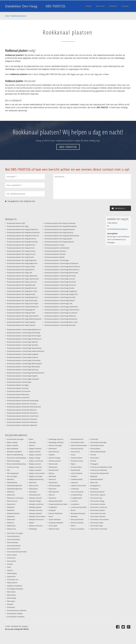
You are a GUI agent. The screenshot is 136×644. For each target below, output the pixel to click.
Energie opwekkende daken (58, 504)
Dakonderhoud (54, 452)
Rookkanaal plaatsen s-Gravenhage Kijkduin (60, 300)
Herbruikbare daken (78, 442)
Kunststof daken (76, 467)
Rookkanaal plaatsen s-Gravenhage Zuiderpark (23, 379)
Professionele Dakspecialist (100, 473)
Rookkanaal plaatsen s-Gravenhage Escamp (59, 288)
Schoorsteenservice (14, 549)
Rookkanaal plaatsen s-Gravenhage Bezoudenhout (62, 270)
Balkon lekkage (12, 442)
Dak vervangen (12, 476)
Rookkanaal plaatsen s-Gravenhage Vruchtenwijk (24, 360)
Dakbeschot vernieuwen (15, 498)
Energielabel (53, 507)
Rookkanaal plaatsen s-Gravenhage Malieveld (60, 316)
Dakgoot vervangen (36, 476)
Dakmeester (53, 449)
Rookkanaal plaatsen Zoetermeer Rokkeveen (22, 422)
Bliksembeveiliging (13, 461)
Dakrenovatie (53, 464)
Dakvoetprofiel (54, 492)
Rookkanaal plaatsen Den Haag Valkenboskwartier (24, 319)
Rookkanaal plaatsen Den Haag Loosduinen (22, 282)
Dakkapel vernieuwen (36, 519)
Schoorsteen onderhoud (99, 507)
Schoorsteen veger (97, 526)
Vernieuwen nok (13, 580)
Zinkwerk (10, 604)
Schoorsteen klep (96, 498)
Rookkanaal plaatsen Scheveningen (19, 382)
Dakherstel (33, 482)
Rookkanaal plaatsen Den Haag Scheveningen (23, 303)
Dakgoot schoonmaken (37, 473)
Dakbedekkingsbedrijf (15, 486)
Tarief (9, 567)
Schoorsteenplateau (14, 546)
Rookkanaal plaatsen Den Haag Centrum (21, 248)
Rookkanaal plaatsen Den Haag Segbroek (21, 310)
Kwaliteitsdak (75, 470)
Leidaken (74, 476)
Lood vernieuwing (77, 492)
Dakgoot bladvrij (35, 452)
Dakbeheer (11, 492)
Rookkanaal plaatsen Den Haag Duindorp (21, 251)
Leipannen (74, 482)
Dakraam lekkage (54, 458)
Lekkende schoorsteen (78, 486)
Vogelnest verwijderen (15, 586)
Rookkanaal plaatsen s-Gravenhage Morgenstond (24, 329)
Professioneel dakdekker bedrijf (101, 467)
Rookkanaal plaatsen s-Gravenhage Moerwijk (60, 325)
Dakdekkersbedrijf (13, 513)
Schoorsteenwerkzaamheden (17, 552)
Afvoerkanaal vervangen (15, 439)
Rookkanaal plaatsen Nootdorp (55, 251)
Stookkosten (11, 558)
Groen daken (53, 526)
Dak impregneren (13, 473)
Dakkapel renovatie (36, 510)
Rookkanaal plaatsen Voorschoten (19, 391)
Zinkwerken (11, 607)
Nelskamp (74, 516)
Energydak (52, 510)
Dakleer (32, 523)
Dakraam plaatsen (55, 461)
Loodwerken (75, 504)
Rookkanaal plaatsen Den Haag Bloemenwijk (22, 242)
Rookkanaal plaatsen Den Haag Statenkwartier (23, 316)
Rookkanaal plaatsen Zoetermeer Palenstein (22, 419)
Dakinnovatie (34, 486)
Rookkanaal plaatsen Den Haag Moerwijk (21, 294)
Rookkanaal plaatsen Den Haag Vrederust (21, 325)
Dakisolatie (33, 492)
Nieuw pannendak (77, 519)
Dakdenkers (11, 519)
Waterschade (11, 595)
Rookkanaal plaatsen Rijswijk (55, 257)
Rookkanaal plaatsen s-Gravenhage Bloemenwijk (61, 273)
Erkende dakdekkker (56, 513)
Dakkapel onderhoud (36, 504)
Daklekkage (33, 529)
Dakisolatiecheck (35, 495)
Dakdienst (10, 523)
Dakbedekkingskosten (15, 489)
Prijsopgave (94, 464)
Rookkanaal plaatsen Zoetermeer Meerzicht (22, 410)
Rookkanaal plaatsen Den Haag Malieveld (21, 285)
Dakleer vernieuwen (36, 526)
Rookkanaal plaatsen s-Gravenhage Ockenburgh (24, 333)
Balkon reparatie (13, 445)
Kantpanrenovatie (77, 461)
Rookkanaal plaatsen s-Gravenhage (57, 260)
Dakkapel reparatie (35, 513)
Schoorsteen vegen (97, 523)
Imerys (73, 455)
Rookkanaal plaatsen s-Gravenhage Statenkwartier (24, 348)
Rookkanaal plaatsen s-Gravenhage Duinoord (60, 285)
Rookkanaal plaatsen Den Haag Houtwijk (21, 266)
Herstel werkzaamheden (79, 445)
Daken (31, 439)
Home (7, 16)
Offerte (73, 526)
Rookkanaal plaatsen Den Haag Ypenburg (59, 232)
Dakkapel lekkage (35, 501)
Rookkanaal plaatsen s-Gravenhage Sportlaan (23, 345)
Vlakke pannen (12, 583)
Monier (73, 510)
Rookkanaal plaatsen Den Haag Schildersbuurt (23, 307)
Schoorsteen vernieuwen (99, 529)
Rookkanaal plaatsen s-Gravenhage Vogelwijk (23, 354)
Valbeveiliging (12, 573)
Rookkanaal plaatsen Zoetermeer (18, 397)
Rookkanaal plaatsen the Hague (18, 385)
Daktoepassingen (54, 486)
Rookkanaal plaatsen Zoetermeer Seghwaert (22, 425)
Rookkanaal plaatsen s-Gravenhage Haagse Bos (61, 291)
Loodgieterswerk (76, 498)
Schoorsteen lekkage (97, 501)
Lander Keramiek (76, 473)
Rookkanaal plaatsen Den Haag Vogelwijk (21, 322)
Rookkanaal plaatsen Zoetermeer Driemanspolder (24, 407)
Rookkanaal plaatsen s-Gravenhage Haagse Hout (61, 294)
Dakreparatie (53, 467)
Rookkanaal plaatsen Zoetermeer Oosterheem (23, 416)
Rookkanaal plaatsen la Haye (54, 245)
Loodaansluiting (76, 495)
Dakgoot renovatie (35, 467)
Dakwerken (52, 498)
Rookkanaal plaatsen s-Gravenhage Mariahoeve (61, 319)
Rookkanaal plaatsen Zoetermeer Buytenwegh (23, 400)
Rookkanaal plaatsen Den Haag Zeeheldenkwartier (62, 236)
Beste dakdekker (13, 449)
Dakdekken (11, 507)
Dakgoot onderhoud (36, 461)
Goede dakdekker (55, 519)
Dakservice (52, 479)
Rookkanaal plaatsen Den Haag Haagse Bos (22, 260)
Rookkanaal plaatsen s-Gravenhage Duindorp (60, 282)
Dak (8, 470)
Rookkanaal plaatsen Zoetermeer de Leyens (22, 404)
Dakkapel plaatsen (35, 507)
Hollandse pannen (77, 449)
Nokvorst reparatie (77, 523)
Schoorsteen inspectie (98, 495)
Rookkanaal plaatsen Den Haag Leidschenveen (23, 279)
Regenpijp (94, 476)
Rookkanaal (94, 489)
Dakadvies (11, 479)
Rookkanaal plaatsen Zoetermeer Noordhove (22, 413)
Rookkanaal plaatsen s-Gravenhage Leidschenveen (62, 310)
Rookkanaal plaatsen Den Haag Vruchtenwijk (60, 223)
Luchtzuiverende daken (79, 507)
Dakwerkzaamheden (56, 501)
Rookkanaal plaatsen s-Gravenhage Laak (58, 303)
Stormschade (11, 561)
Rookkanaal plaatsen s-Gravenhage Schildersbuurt (24, 339)
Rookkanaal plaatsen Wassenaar (18, 394)
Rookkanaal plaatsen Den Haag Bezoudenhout (23, 236)
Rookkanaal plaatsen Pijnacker (55, 254)
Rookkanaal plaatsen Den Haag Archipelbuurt (23, 229)
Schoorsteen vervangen (15, 533)
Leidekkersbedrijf (77, 479)
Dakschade (52, 476)
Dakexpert (33, 442)
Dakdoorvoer (12, 529)
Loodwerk (74, 501)
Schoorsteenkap (13, 542)
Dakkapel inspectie (35, 498)
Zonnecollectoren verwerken (17, 610)
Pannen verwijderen (78, 529)
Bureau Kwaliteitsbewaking (16, 464)
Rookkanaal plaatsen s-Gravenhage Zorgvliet (22, 376)
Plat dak (93, 455)
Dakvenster (52, 489)
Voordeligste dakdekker (15, 589)
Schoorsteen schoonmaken (100, 519)
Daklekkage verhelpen (56, 442)
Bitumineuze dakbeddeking (16, 458)
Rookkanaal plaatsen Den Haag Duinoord (21, 254)
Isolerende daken (77, 458)
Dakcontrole (11, 504)
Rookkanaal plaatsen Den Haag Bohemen (21, 245)
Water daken (11, 592)
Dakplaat (52, 455)
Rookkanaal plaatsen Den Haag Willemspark (60, 229)
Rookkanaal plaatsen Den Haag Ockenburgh (22, 300)
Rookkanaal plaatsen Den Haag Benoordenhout (23, 232)
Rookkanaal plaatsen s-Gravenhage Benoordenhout (62, 266)
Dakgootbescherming (36, 479)
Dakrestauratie (54, 470)
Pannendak (94, 439)
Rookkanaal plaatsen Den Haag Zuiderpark (59, 242)
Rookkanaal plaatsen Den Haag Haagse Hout (22, 263)
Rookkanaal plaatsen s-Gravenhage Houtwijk (60, 297)
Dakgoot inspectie (35, 455)
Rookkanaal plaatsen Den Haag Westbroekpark (61, 226)
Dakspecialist (53, 482)
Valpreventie (11, 576)
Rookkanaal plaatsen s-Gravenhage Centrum (60, 279)
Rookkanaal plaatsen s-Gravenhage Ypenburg (23, 370)
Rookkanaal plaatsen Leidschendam (57, 248)
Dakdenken (11, 516)
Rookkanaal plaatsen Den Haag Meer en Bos (22, 291)
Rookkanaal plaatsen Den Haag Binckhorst (22, 239)
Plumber (93, 461)
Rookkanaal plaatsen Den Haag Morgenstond (23, 297)
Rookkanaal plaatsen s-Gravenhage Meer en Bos (61, 322)
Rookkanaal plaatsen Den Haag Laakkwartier (22, 276)
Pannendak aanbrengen (99, 442)
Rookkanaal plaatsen (19, 16)
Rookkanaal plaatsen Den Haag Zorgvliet (58, 239)
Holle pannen (75, 452)
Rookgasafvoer (95, 486)
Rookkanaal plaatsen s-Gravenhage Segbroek (22, 342)
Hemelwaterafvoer (77, 439)
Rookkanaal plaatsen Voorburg (18, 388)
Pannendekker (95, 449)
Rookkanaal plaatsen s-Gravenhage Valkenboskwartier (26, 351)
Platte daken (95, 458)
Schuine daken (12, 555)
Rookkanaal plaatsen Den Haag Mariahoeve (22, 288)
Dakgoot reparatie (35, 470)
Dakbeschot (11, 495)
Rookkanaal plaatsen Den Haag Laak (19, 273)
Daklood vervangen (55, 445)
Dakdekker (11, 510)
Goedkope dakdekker (56, 523)
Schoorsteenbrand (13, 536)
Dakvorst (52, 495)
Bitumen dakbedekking (15, 455)
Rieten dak (94, 482)
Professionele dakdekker (99, 470)
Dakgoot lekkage (35, 458)
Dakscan (51, 473)
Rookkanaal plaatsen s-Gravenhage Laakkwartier (61, 307)
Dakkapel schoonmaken (37, 516)
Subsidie (10, 564)
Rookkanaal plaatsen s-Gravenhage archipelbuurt (62, 263)
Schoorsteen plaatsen (98, 510)
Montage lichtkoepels (78, 513)
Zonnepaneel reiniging (15, 613)
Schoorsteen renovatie (98, 513)
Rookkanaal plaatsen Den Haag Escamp (20, 257)
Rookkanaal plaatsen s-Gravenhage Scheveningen (24, 336)
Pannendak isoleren (97, 445)
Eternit (51, 516)
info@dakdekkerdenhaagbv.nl (117, 229)
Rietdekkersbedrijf (97, 479)
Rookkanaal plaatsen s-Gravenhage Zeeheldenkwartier (26, 373)
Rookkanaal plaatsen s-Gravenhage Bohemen (60, 276)
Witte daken (11, 601)
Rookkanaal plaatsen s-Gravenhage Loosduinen (61, 313)
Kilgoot (73, 464)
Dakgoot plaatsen (35, 464)
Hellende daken (54, 529)
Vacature (10, 570)
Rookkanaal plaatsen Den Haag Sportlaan (21, 313)
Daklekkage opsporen (56, 439)
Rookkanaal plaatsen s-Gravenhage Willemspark (23, 367)
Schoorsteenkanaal (14, 539)
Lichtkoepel (75, 489)
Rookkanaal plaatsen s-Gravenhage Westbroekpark (24, 364)
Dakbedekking (12, 482)
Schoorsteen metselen (98, 504)
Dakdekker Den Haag (21, 6)
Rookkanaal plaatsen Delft (16, 223)
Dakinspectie (33, 489)
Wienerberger (12, 598)
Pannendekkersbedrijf (98, 452)
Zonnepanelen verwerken (16, 617)
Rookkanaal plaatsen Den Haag (18, 226)
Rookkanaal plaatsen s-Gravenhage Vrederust (23, 357)
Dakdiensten (11, 526)
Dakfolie (32, 445)
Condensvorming (13, 467)
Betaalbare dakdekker (14, 452)
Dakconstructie (12, 501)
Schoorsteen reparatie (98, 516)
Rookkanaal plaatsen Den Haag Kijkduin (21, 270)
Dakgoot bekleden (35, 449)
